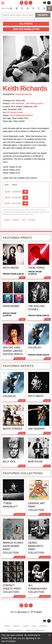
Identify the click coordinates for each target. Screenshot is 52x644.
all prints (26, 24)
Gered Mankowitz (23, 94)
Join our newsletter (26, 29)
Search (43, 15)
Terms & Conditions (35, 631)
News (7, 626)
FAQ (34, 626)
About (26, 626)
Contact (43, 626)
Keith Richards (18, 103)
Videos (16, 626)
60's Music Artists (15, 112)
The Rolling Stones (35, 103)
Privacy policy (15, 631)
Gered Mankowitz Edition (21, 115)
